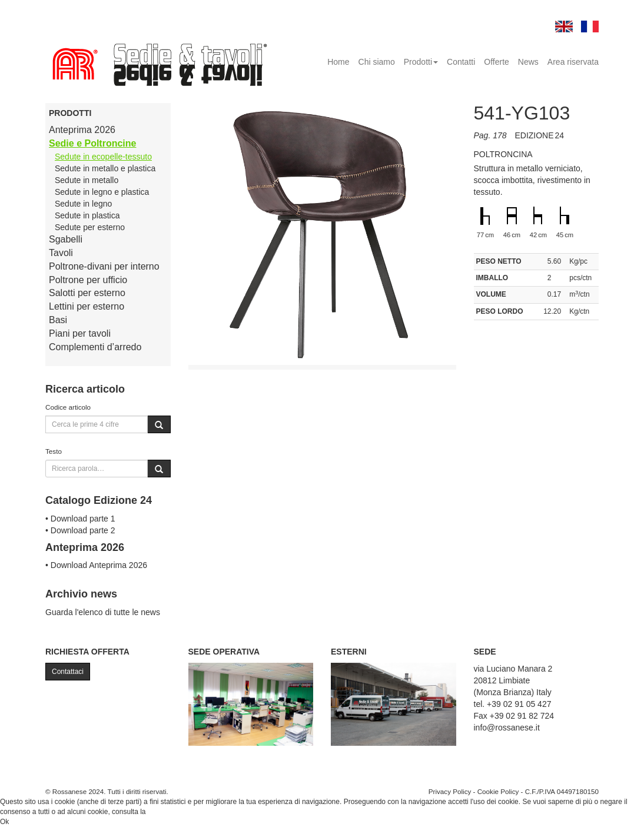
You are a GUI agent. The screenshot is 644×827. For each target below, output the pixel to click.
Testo (54, 451)
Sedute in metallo (87, 180)
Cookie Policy (498, 791)
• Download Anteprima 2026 (96, 565)
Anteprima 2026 (82, 130)
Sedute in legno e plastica (102, 192)
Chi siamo (377, 62)
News (528, 62)
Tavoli (61, 253)
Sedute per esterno (90, 227)
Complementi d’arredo (95, 347)
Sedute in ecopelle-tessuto (103, 157)
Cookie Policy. (170, 812)
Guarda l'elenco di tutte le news (103, 612)
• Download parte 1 (80, 519)
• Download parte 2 (80, 530)
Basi (58, 320)
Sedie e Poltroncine (92, 143)
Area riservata (573, 62)
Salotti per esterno (87, 293)
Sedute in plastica (87, 215)
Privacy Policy (450, 791)
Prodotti (421, 62)
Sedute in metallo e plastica (105, 168)
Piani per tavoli (80, 333)
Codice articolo (68, 407)
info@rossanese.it (507, 728)
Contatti (461, 62)
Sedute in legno (83, 204)
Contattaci (68, 672)
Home (338, 62)
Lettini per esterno (87, 306)
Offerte (497, 62)
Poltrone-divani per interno (104, 266)
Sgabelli (66, 239)
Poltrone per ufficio (88, 280)
